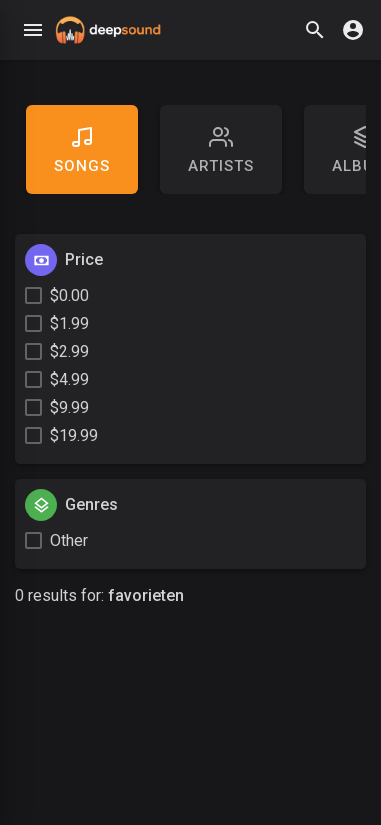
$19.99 (74, 435)
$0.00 (69, 295)
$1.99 (69, 323)
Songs (82, 150)
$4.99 (69, 379)
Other (69, 540)
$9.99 (69, 407)
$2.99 (69, 351)
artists (221, 150)
